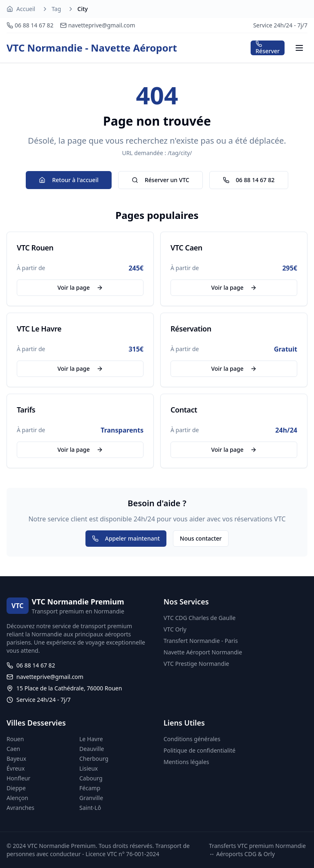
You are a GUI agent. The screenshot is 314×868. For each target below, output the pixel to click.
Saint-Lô (90, 808)
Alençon (17, 798)
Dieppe (16, 788)
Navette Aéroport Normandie (203, 652)
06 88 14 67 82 (249, 180)
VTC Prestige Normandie (196, 664)
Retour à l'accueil (68, 180)
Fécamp (90, 788)
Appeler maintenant (126, 538)
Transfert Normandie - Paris (201, 641)
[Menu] (299, 48)
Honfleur (18, 778)
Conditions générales (192, 739)
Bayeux (16, 759)
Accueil (26, 9)
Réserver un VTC (160, 180)
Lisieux (89, 768)
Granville (91, 798)
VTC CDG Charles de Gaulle (200, 618)
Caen (13, 749)
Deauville (92, 749)
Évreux (16, 768)
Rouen (15, 739)
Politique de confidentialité (200, 750)
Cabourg (91, 778)
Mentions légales (186, 762)
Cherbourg (94, 759)
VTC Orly (175, 629)
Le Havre (91, 739)
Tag (56, 9)
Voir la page (80, 287)
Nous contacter (201, 538)
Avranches (20, 808)
